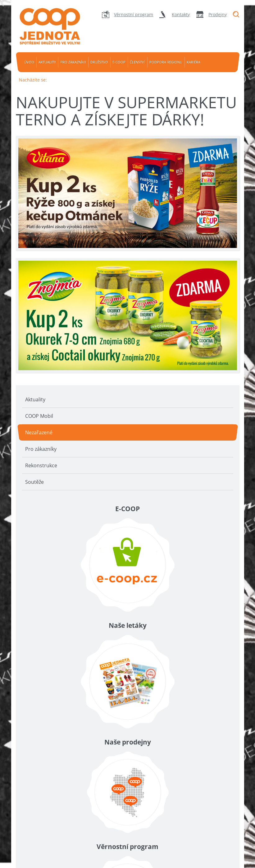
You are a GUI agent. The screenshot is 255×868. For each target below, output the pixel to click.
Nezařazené (39, 432)
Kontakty (181, 14)
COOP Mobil (39, 416)
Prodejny (218, 14)
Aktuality (47, 62)
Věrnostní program (134, 14)
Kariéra (194, 62)
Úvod (29, 62)
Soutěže (34, 482)
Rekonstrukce (41, 465)
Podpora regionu (166, 62)
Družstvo (99, 62)
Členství (137, 62)
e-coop (119, 62)
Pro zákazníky (73, 62)
